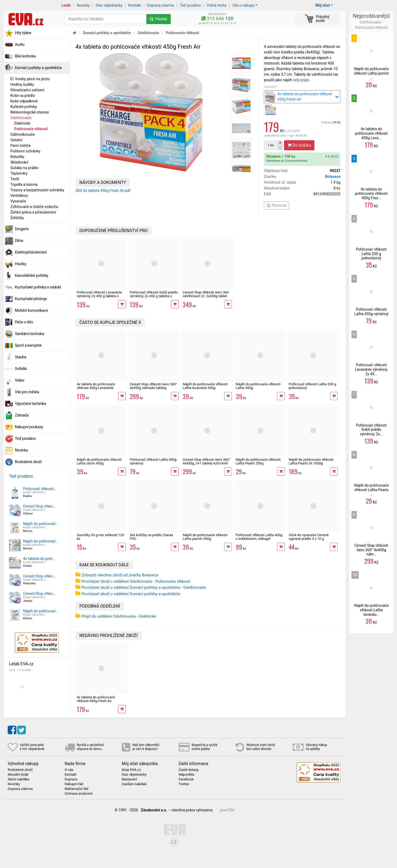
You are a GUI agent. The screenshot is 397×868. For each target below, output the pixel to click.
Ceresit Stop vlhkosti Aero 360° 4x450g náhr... (371, 550)
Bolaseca (333, 177)
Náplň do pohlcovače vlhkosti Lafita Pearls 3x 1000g (311, 461)
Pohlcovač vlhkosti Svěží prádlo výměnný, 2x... (371, 430)
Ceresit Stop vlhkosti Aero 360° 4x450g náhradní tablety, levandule (153, 388)
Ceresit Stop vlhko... (39, 506)
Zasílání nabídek (134, 784)
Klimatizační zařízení (27, 90)
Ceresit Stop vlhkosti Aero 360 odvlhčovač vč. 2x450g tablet (206, 294)
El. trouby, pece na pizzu (30, 79)
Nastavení (129, 779)
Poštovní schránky (25, 151)
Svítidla (21, 369)
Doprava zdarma (161, 5)
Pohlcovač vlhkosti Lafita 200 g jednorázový (313, 386)
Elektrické (22, 123)
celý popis (301, 80)
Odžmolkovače (22, 134)
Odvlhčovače (21, 118)
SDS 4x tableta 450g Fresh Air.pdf (103, 191)
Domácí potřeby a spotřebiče (38, 68)
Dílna (19, 241)
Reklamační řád (76, 789)
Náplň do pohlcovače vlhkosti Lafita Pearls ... (371, 490)
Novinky (83, 5)
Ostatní (16, 140)
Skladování (19, 162)
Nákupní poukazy (29, 427)
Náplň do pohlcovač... (41, 524)
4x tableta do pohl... (39, 559)
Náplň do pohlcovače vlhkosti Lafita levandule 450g (205, 386)
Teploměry (19, 173)
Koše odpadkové (24, 101)
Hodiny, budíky (22, 84)
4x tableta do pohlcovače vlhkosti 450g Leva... (371, 133)
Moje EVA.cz (131, 770)
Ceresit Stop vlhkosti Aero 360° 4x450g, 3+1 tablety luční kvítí (206, 461)
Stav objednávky (109, 5)
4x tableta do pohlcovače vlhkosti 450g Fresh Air (96, 699)
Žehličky (17, 218)
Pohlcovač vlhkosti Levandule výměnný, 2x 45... (371, 369)
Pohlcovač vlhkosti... (40, 489)
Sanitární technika (30, 334)
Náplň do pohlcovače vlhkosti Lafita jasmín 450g (205, 537)
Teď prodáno (190, 5)
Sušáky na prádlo (24, 168)
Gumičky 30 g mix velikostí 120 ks (100, 537)
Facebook (186, 779)
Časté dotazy (189, 770)
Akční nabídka (18, 779)
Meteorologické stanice (30, 112)
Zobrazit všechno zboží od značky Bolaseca (120, 575)
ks (271, 145)
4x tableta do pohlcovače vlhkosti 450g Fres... (371, 194)
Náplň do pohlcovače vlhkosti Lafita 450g (258, 386)
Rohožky (17, 157)
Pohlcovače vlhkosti (31, 129)
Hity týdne (23, 33)
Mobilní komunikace (31, 310)
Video (20, 380)
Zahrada (22, 415)
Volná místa (216, 5)
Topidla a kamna (24, 184)
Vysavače (18, 201)
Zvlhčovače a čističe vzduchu (34, 207)
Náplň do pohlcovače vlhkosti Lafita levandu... (371, 610)
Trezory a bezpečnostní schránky (37, 190)
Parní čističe (20, 146)
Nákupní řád (74, 784)
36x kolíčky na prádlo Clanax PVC (151, 537)
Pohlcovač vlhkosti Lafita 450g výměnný (153, 461)
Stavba (21, 357)
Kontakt (135, 5)
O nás (69, 770)
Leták (66, 5)
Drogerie (22, 229)
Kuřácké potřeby (24, 107)
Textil (15, 179)
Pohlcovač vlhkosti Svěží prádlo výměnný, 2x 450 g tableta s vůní (154, 296)
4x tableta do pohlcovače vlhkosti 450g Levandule (96, 386)
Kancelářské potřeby (31, 275)
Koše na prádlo (23, 96)
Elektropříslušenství (31, 252)
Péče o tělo (24, 322)
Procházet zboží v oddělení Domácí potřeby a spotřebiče (131, 594)
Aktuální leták (18, 775)
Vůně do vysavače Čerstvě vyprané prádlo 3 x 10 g (309, 537)
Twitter (184, 784)
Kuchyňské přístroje (31, 299)
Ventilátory (19, 196)
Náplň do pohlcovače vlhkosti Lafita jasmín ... (371, 73)
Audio (20, 44)
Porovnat (276, 205)
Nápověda (186, 775)
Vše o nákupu (243, 5)
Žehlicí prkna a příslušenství (33, 212)
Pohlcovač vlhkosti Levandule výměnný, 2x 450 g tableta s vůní (99, 296)
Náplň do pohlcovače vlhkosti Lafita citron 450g (99, 461)
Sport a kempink (28, 345)
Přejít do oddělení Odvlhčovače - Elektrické (119, 616)
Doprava (331, 122)
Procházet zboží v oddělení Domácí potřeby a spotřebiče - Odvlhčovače (144, 587)
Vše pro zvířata (27, 392)
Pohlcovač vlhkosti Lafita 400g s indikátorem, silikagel (259, 537)
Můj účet (323, 5)
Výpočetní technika (30, 404)
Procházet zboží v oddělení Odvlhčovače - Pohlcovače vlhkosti (136, 581)
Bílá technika (25, 56)
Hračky (21, 264)
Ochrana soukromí (79, 794)
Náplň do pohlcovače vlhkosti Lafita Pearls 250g (258, 461)
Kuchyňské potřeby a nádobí (38, 287)
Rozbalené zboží (28, 462)
